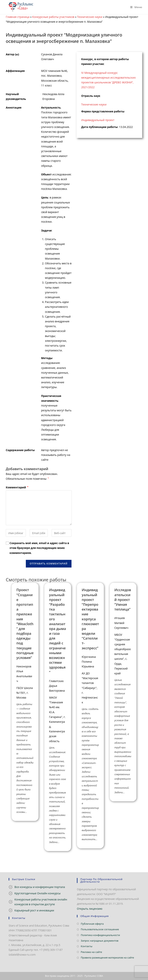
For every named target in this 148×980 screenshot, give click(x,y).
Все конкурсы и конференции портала (40, 887)
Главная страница (18, 17)
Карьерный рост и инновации (34, 910)
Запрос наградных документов (100, 941)
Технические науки (90, 17)
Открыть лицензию (90, 909)
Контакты (87, 946)
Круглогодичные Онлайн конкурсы (37, 893)
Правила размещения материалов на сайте (107, 958)
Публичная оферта (92, 924)
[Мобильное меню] (135, 7)
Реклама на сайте (91, 952)
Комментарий (17, 487)
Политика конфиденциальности (100, 935)
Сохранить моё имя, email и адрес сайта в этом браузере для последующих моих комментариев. (39, 548)
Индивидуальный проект (98, 120)
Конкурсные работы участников (53, 17)
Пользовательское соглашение (100, 929)
